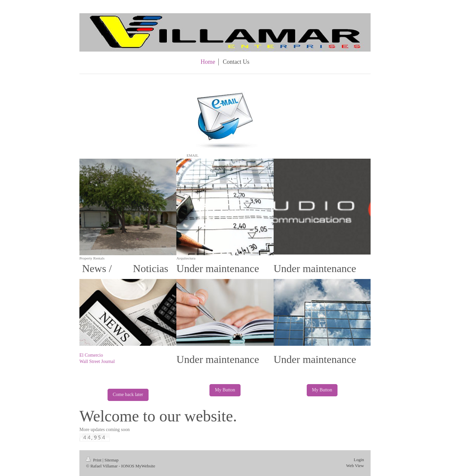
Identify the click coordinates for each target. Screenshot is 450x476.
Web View (355, 466)
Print (94, 460)
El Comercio (91, 355)
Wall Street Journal (97, 361)
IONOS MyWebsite (138, 466)
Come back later (128, 395)
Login (359, 460)
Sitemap (112, 460)
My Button (225, 390)
